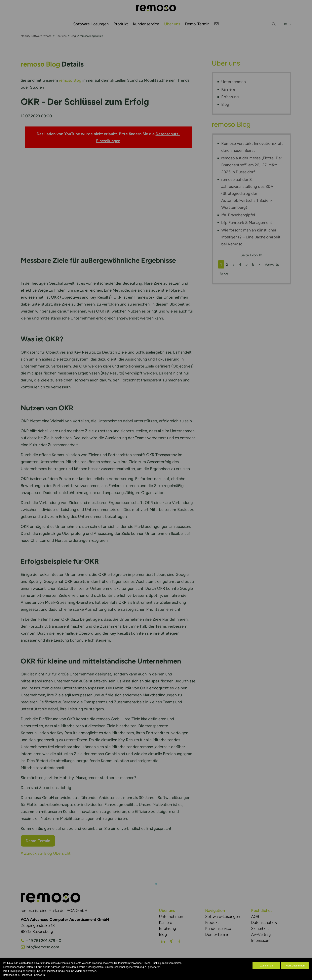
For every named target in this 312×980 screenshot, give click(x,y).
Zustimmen (266, 966)
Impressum (39, 975)
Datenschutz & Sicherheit (18, 975)
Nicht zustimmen (295, 966)
